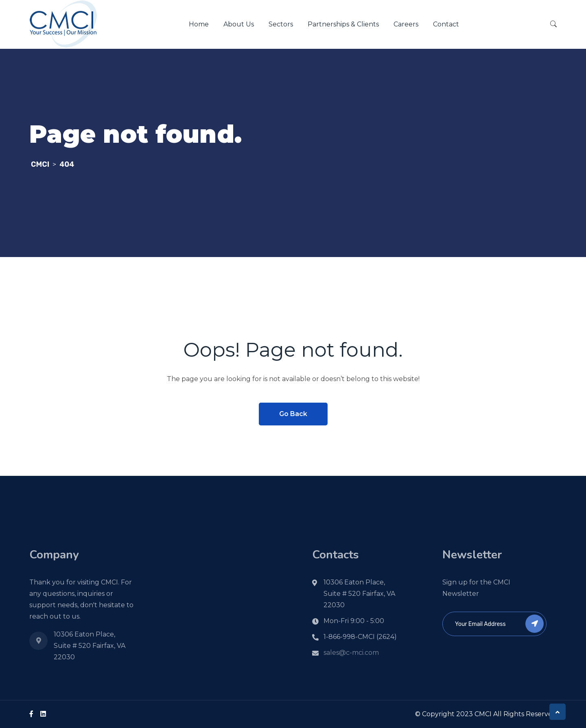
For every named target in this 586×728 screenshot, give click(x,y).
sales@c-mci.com (351, 653)
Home (199, 24)
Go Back (293, 414)
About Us (239, 24)
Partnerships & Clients (343, 24)
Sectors (281, 24)
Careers (406, 24)
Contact (446, 24)
